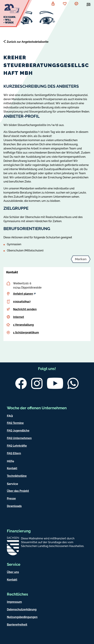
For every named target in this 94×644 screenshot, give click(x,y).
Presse (11, 498)
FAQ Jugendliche (18, 431)
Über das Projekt (18, 491)
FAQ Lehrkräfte (17, 446)
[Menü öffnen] (88, 5)
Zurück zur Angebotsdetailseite (28, 42)
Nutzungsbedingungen (22, 617)
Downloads (14, 506)
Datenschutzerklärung (22, 609)
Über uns (13, 572)
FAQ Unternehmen (19, 438)
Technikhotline (17, 476)
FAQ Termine (15, 423)
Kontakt (12, 468)
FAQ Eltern (14, 453)
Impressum (14, 602)
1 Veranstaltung (23, 325)
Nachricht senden (25, 309)
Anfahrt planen (24, 294)
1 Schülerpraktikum (26, 333)
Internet (19, 317)
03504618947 (22, 301)
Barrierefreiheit (17, 625)
